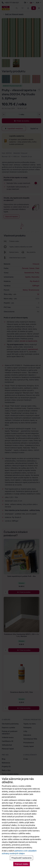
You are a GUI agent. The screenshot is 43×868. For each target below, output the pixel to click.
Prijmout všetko (22, 864)
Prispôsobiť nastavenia (21, 858)
